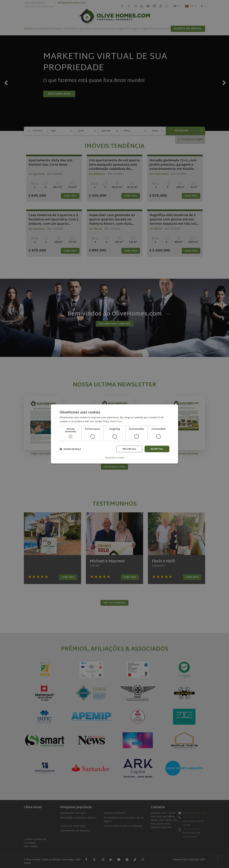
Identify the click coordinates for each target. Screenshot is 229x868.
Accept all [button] (157, 449)
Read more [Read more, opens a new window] (116, 421)
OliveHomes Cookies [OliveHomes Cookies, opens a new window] (114, 458)
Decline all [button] (128, 449)
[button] (70, 449)
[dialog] (114, 434)
